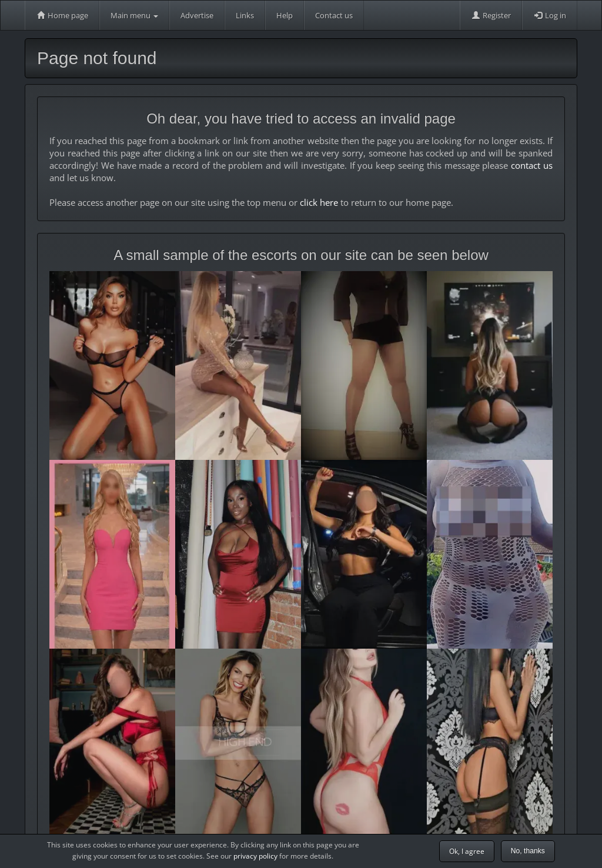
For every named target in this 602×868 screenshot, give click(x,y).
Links (245, 15)
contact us (532, 165)
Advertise (197, 15)
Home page (62, 15)
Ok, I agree (467, 851)
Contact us (334, 15)
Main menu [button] (134, 15)
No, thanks (528, 851)
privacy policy (255, 856)
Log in (550, 15)
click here (319, 202)
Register (491, 15)
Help (285, 15)
